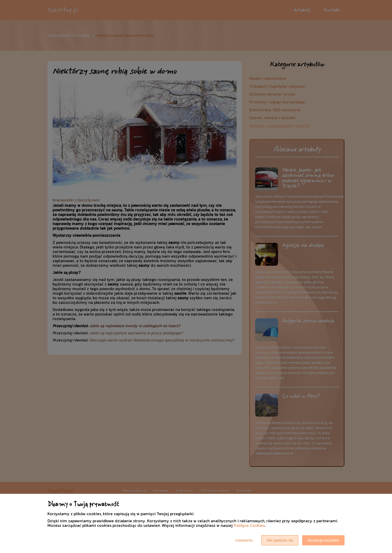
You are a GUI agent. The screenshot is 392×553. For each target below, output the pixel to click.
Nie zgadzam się (280, 540)
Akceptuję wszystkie (323, 540)
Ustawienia (244, 540)
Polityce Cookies (249, 525)
